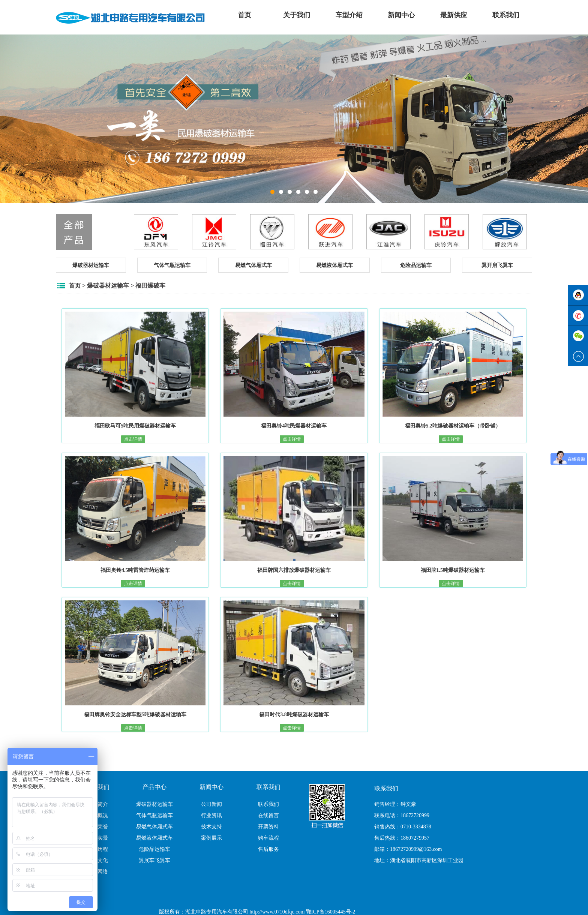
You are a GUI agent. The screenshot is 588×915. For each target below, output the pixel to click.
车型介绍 (349, 15)
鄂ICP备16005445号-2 (331, 912)
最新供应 (454, 15)
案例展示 (211, 838)
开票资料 (268, 827)
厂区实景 (97, 838)
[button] (91, 265)
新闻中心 (401, 15)
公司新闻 (211, 804)
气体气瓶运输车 (154, 815)
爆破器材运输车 (108, 286)
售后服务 (268, 849)
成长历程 (97, 849)
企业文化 (97, 860)
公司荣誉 (97, 827)
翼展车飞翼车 (154, 860)
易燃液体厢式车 (154, 838)
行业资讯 (211, 815)
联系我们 (506, 15)
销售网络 (97, 872)
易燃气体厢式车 (154, 827)
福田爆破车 (150, 286)
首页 (244, 15)
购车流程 (268, 838)
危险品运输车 (154, 849)
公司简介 (97, 804)
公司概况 (97, 815)
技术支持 (211, 827)
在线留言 (268, 815)
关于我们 (297, 15)
